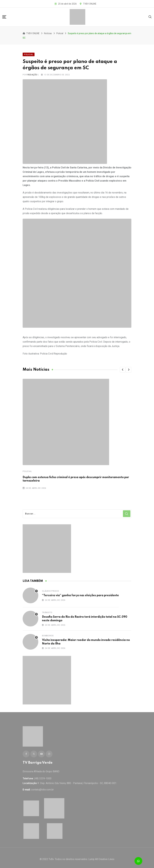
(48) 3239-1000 (43, 776)
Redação (32, 73)
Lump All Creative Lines (101, 856)
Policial (27, 470)
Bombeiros (48, 634)
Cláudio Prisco (51, 590)
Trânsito (47, 611)
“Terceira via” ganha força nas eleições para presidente (80, 594)
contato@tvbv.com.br (42, 787)
